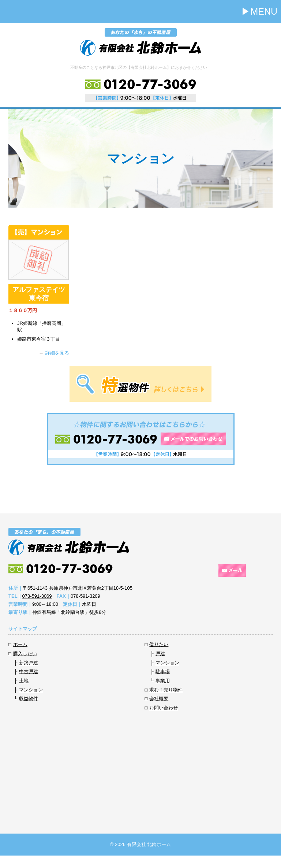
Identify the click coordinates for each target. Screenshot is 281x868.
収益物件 (29, 699)
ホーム (20, 644)
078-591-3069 (37, 596)
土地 (24, 681)
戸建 (160, 654)
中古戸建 (29, 672)
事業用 (163, 681)
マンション (31, 690)
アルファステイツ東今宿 (39, 294)
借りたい (159, 644)
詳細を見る (57, 353)
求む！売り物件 (166, 690)
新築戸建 (29, 663)
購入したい (25, 654)
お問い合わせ (164, 708)
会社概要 (159, 699)
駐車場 (163, 672)
